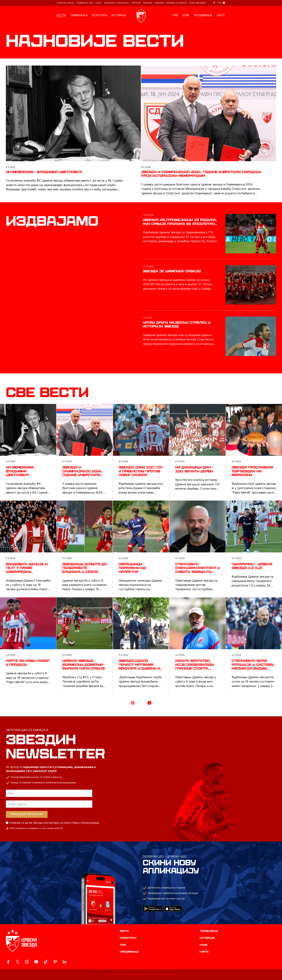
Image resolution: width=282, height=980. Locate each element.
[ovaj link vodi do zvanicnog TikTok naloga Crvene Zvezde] (46, 962)
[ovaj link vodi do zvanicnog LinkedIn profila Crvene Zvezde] (64, 962)
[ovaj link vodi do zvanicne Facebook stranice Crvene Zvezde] (8, 962)
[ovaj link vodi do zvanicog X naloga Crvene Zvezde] (18, 962)
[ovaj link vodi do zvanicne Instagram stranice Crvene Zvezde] (27, 962)
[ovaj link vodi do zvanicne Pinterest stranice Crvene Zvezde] (55, 962)
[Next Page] (149, 703)
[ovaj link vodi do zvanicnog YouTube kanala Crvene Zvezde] (36, 962)
